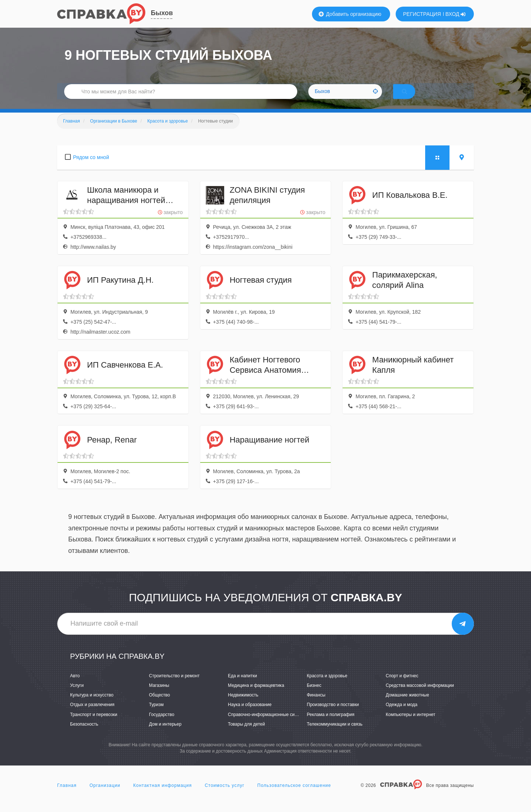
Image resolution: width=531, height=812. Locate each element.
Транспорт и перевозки (94, 724)
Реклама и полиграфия (331, 724)
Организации (105, 795)
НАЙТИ (415, 98)
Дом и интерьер (165, 734)
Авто (75, 685)
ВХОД (456, 14)
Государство (162, 724)
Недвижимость (243, 705)
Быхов (162, 13)
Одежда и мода (402, 715)
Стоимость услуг (225, 795)
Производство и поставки (333, 715)
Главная (67, 795)
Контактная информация (162, 795)
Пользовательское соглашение (294, 795)
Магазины (159, 695)
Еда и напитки (242, 685)
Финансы (316, 705)
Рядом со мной (91, 167)
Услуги (77, 695)
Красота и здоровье (327, 685)
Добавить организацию (350, 14)
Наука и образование (250, 715)
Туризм (156, 715)
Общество (159, 705)
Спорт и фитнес (402, 685)
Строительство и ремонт (174, 685)
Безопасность (84, 734)
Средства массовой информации (420, 695)
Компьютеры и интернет (411, 724)
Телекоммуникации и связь (335, 734)
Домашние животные (407, 705)
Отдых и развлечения (92, 715)
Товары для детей (246, 734)
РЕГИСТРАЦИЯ (422, 14)
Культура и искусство (92, 705)
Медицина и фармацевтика (256, 695)
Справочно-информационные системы (268, 724)
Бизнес (314, 695)
